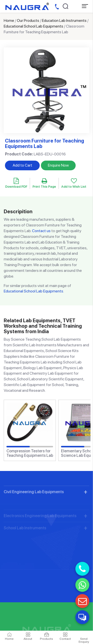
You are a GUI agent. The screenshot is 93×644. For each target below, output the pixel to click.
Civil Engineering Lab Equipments (34, 504)
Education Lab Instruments (64, 20)
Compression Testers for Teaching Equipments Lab (30, 453)
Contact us (41, 231)
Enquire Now (58, 165)
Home (9, 20)
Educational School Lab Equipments (33, 26)
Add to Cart (22, 165)
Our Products (28, 20)
